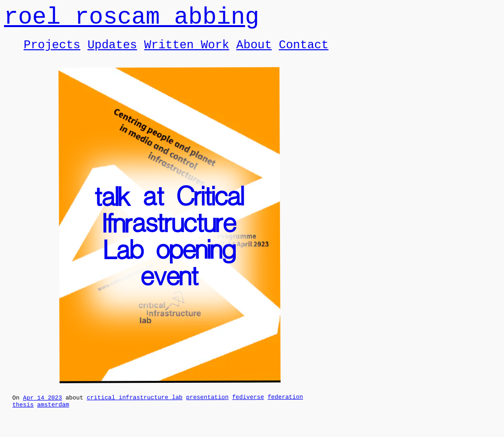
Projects (52, 52)
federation (285, 406)
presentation (207, 407)
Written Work (187, 52)
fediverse (248, 406)
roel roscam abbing (131, 20)
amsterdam (53, 416)
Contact (303, 52)
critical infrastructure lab (134, 407)
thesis (23, 416)
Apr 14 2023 (43, 407)
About (254, 52)
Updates (112, 52)
